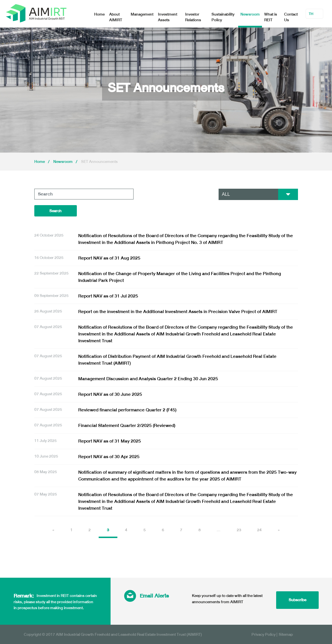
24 (259, 530)
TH (311, 14)
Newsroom (250, 14)
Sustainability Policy (223, 17)
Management (142, 14)
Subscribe (297, 600)
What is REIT (271, 17)
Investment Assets (168, 17)
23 (239, 530)
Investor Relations (193, 17)
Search (55, 211)
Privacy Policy (264, 634)
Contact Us (291, 17)
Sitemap (286, 634)
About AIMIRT (116, 17)
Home (99, 14)
